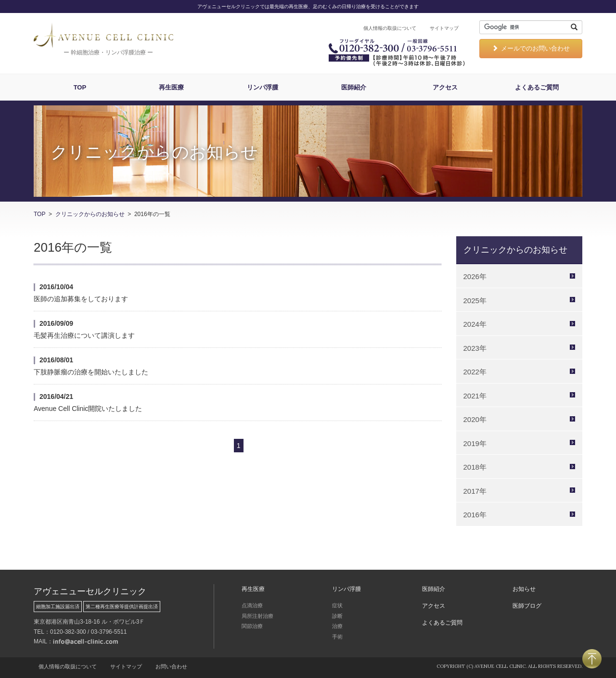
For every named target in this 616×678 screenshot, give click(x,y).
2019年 (475, 443)
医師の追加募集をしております (81, 299)
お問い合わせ (171, 666)
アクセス (445, 87)
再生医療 (171, 87)
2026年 (475, 276)
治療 (337, 626)
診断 (337, 616)
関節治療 (252, 626)
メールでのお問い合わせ (531, 48)
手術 (337, 637)
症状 (337, 605)
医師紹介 (354, 87)
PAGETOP (592, 659)
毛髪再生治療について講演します (84, 335)
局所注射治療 (257, 616)
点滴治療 (252, 605)
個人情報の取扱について (390, 28)
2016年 (475, 515)
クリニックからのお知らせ (90, 214)
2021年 (475, 396)
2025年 (475, 301)
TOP (80, 87)
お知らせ (524, 589)
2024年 (475, 324)
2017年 (475, 491)
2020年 (475, 419)
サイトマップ (444, 28)
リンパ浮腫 (263, 87)
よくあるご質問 (537, 87)
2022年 (475, 372)
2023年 (475, 348)
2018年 (475, 467)
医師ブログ (527, 606)
